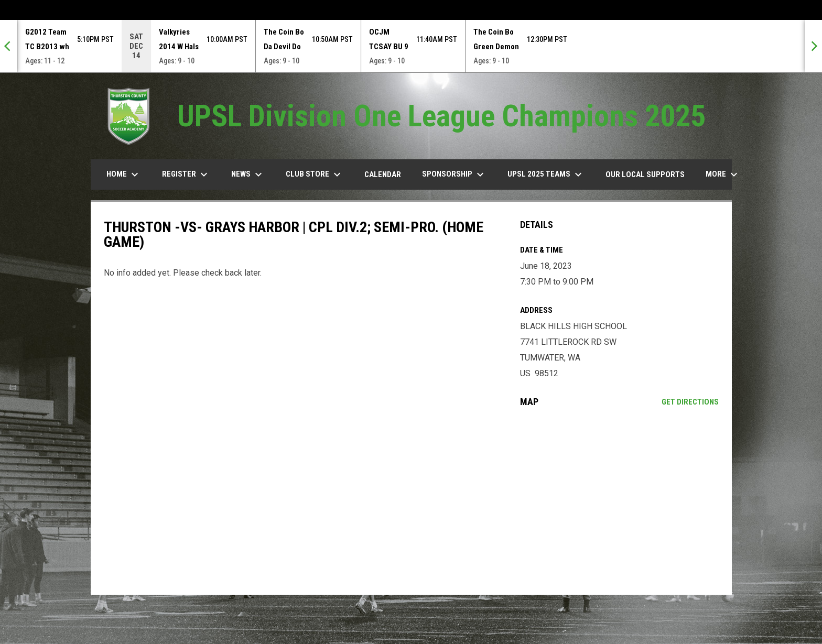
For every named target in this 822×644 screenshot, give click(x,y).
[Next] (814, 46)
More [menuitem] (723, 174)
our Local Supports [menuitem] (645, 174)
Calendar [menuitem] (383, 174)
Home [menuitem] (124, 174)
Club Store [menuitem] (315, 174)
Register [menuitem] (186, 174)
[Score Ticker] (411, 46)
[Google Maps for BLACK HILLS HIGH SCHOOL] (619, 501)
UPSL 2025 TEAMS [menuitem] (546, 174)
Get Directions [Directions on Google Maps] (690, 402)
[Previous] (8, 46)
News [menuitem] (248, 174)
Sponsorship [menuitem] (454, 174)
